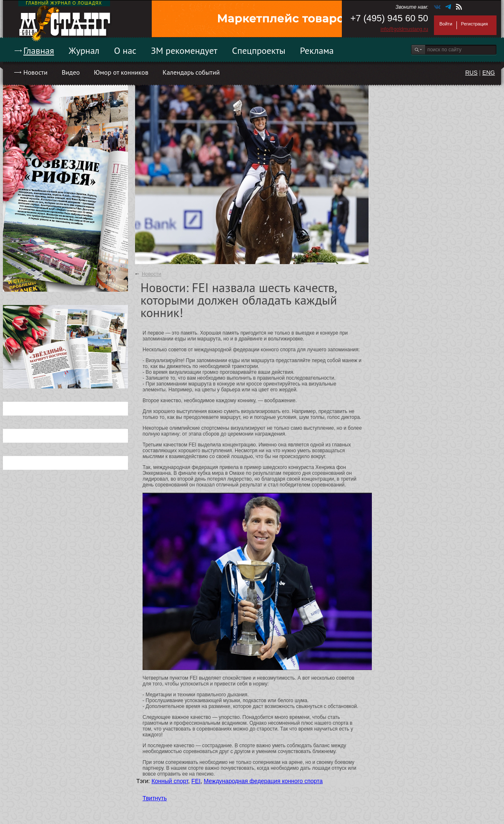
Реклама (317, 50)
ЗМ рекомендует (184, 50)
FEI (196, 781)
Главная (39, 50)
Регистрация (474, 24)
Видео (71, 72)
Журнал (84, 50)
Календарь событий (191, 72)
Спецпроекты (259, 50)
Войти (446, 24)
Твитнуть (155, 798)
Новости (35, 72)
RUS (471, 73)
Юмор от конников (121, 72)
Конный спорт (170, 781)
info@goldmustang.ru (404, 29)
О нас (125, 50)
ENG (489, 73)
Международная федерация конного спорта (263, 781)
